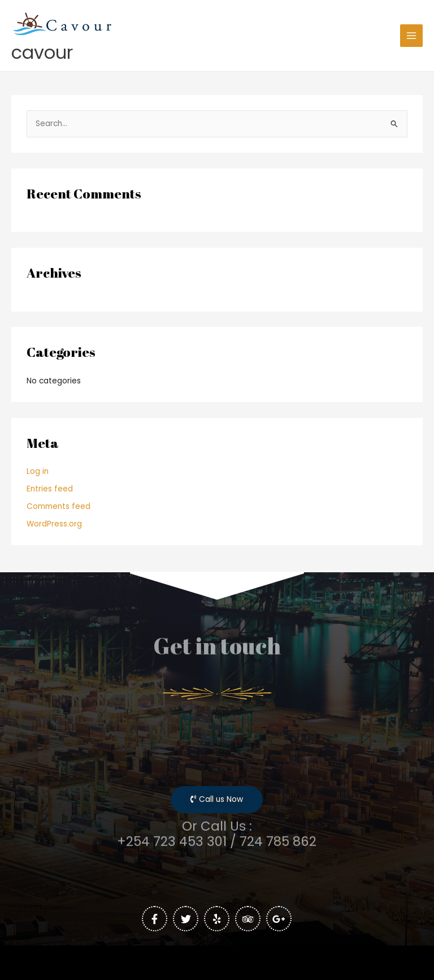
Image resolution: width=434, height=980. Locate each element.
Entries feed (50, 489)
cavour (42, 52)
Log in (38, 471)
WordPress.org (54, 524)
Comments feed (58, 506)
